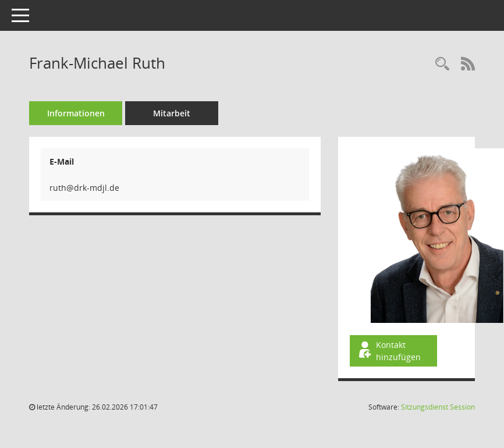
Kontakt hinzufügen (389, 351)
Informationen (76, 113)
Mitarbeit (172, 113)
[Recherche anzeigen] (442, 64)
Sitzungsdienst (438, 407)
